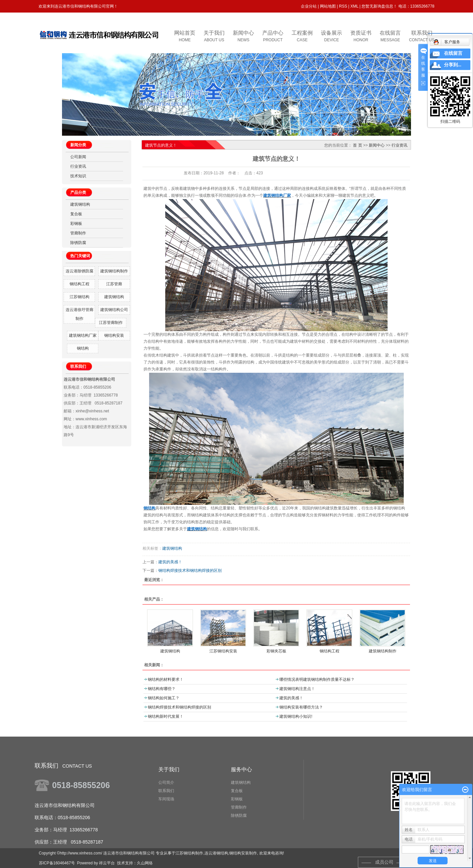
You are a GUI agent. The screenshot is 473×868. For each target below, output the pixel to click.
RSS (343, 6)
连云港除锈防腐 (79, 271)
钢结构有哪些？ (162, 689)
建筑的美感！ (170, 562)
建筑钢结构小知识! (296, 716)
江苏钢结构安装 (223, 651)
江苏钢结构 (79, 297)
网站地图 (328, 6)
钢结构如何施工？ (164, 698)
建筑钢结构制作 (114, 271)
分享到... (453, 65)
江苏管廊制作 (111, 323)
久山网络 (145, 863)
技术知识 (78, 176)
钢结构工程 (79, 284)
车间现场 (166, 799)
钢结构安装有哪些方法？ (301, 707)
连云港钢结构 (216, 853)
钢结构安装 (114, 335)
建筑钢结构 (80, 204)
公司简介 (166, 782)
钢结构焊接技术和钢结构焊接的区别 (190, 571)
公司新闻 (78, 157)
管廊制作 (78, 233)
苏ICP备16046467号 (57, 863)
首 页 (357, 145)
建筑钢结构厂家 (83, 335)
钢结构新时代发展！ (166, 716)
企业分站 (309, 6)
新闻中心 (377, 145)
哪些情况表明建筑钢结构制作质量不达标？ (317, 679)
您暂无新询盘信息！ (379, 6)
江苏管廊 (114, 284)
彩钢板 (76, 224)
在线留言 (453, 53)
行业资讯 (78, 166)
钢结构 (83, 348)
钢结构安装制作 (243, 853)
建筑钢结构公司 (114, 310)
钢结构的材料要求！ (166, 679)
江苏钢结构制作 (189, 853)
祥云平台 (107, 863)
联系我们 (166, 791)
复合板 (76, 214)
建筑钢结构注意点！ (297, 689)
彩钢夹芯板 (276, 651)
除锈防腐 (78, 243)
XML (354, 6)
